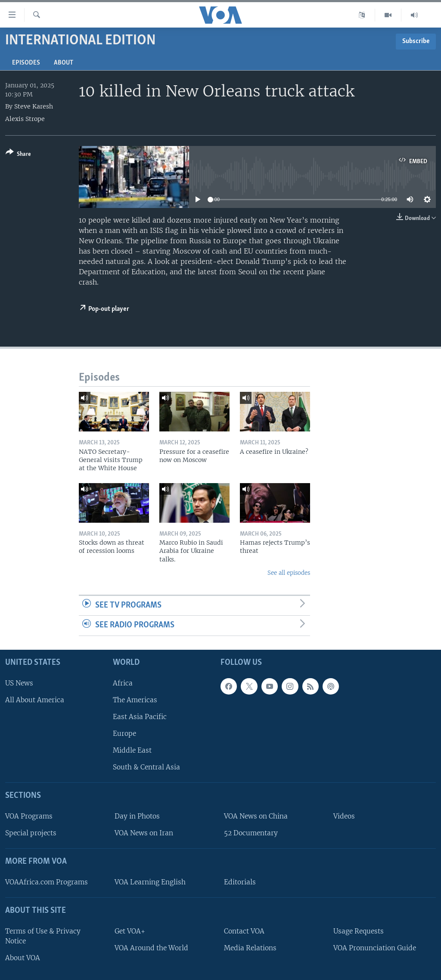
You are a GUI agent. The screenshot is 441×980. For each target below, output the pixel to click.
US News (19, 683)
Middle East (132, 750)
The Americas (135, 700)
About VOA (23, 958)
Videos (344, 816)
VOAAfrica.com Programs (47, 882)
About (64, 63)
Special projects (31, 833)
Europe (124, 733)
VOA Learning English (150, 882)
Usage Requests (359, 931)
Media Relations (250, 948)
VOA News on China (256, 816)
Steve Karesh (34, 106)
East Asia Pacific (140, 717)
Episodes (26, 63)
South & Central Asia (146, 767)
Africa (123, 683)
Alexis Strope (25, 119)
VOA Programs (29, 816)
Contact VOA (244, 931)
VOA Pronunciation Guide (375, 948)
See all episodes (289, 573)
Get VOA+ (130, 931)
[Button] (18, 155)
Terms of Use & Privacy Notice (43, 936)
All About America (35, 700)
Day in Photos (137, 816)
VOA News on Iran (144, 833)
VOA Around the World (151, 948)
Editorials (240, 882)
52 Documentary (251, 833)
